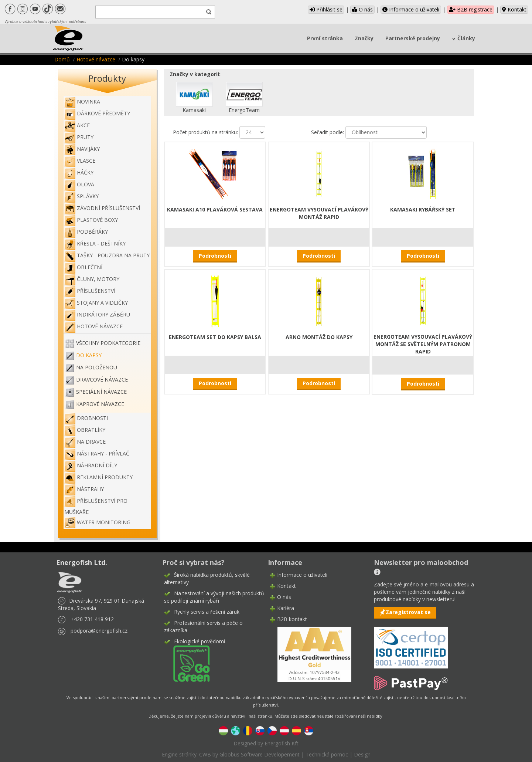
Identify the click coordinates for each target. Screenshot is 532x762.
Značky (364, 38)
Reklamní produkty (98, 477)
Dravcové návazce (102, 380)
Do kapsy (89, 355)
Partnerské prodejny (413, 38)
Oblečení (83, 267)
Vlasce (80, 161)
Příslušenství (90, 291)
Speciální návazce (101, 392)
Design (362, 754)
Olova (79, 184)
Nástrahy (84, 489)
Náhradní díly (91, 465)
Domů (62, 59)
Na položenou (97, 367)
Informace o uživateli (411, 9)
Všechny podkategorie (108, 343)
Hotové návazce (96, 59)
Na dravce (85, 442)
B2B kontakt (292, 619)
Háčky (79, 172)
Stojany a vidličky (96, 303)
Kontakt (514, 9)
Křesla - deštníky (95, 243)
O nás (362, 9)
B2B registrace (471, 9)
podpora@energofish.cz (99, 631)
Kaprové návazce (100, 404)
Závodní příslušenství (102, 208)
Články (466, 38)
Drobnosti (86, 418)
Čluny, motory (92, 279)
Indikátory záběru (97, 314)
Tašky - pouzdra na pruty (107, 255)
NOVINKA (82, 101)
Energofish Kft (282, 743)
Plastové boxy (91, 220)
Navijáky (82, 149)
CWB (205, 754)
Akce (77, 125)
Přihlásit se (326, 9)
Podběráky (86, 232)
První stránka (325, 38)
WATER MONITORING (97, 522)
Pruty (79, 137)
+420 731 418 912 (92, 619)
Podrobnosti (215, 256)
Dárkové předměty (97, 113)
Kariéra (286, 608)
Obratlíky (85, 430)
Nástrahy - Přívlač (97, 453)
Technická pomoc (327, 754)
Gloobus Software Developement (260, 754)
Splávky (81, 196)
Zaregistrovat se (408, 612)
